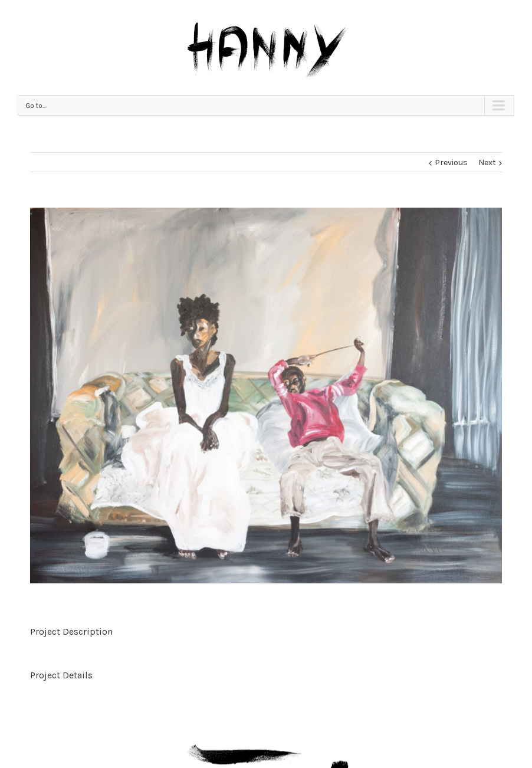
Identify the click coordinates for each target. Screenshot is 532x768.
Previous (451, 163)
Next (487, 163)
